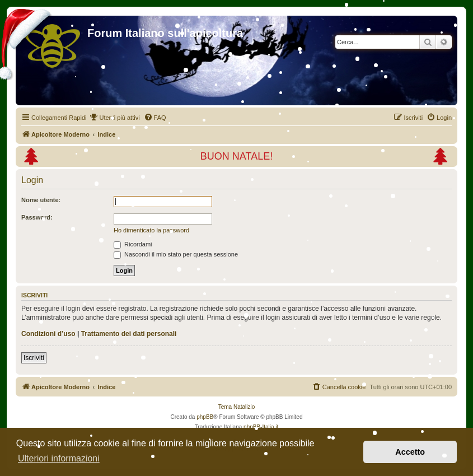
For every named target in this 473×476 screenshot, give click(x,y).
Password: (37, 217)
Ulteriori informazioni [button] (59, 458)
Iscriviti (34, 358)
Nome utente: (41, 200)
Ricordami (133, 244)
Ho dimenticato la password (151, 230)
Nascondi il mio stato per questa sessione (176, 254)
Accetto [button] (410, 452)
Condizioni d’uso (48, 334)
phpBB (205, 417)
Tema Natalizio (237, 407)
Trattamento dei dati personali (129, 334)
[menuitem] (114, 118)
